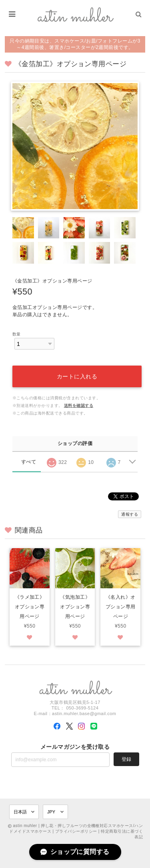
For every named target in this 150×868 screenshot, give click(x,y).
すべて (29, 462)
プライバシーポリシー (76, 831)
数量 (17, 334)
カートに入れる (77, 376)
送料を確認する (79, 406)
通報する (130, 514)
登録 (126, 759)
